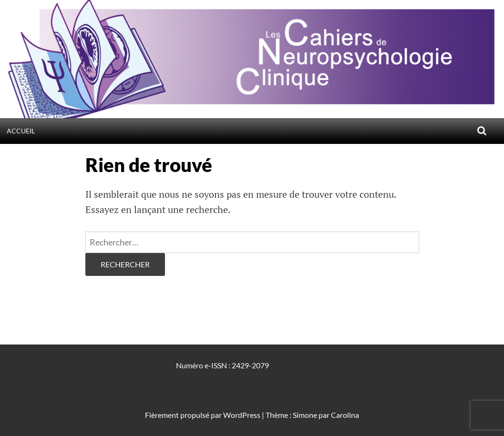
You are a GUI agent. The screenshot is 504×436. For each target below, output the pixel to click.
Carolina (345, 415)
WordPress (242, 415)
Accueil (21, 131)
